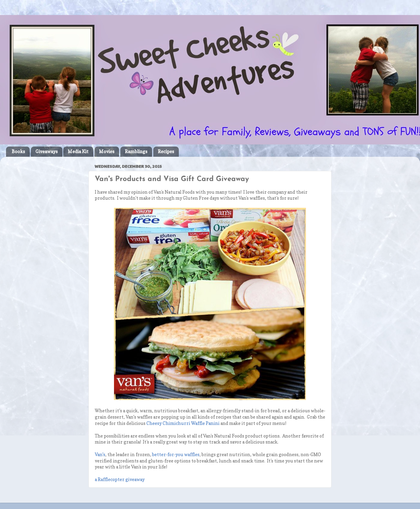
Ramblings (136, 151)
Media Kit (78, 151)
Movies (107, 151)
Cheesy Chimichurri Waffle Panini (183, 423)
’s (100, 455)
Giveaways (46, 151)
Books (18, 151)
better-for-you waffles (176, 455)
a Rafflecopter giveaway (120, 480)
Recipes (166, 151)
